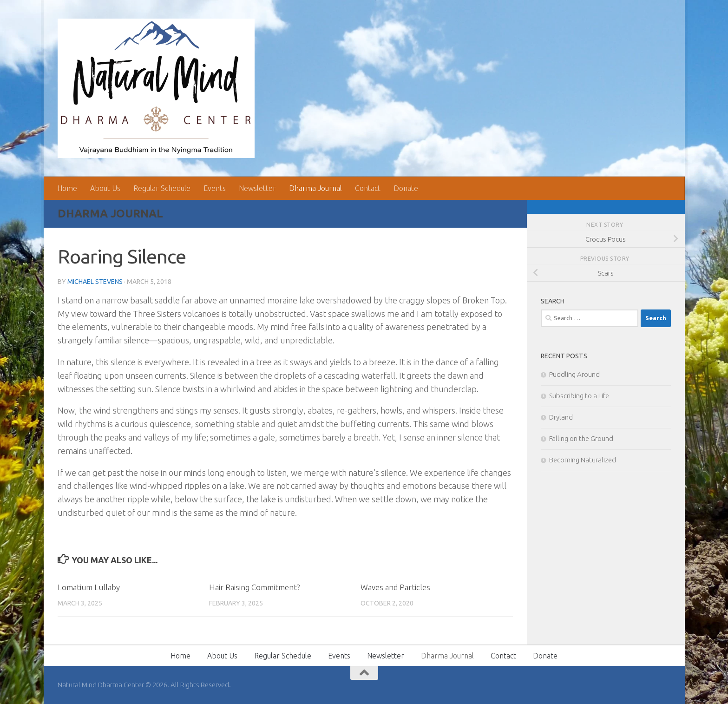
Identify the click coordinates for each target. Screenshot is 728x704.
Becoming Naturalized (583, 460)
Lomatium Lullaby (89, 587)
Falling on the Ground (581, 438)
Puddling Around (574, 374)
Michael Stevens (95, 282)
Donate (406, 188)
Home (67, 188)
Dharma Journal (315, 188)
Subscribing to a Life (579, 396)
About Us (105, 188)
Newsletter (257, 188)
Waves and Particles (395, 587)
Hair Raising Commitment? (254, 587)
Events (215, 188)
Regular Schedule (162, 188)
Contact (368, 188)
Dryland (561, 417)
